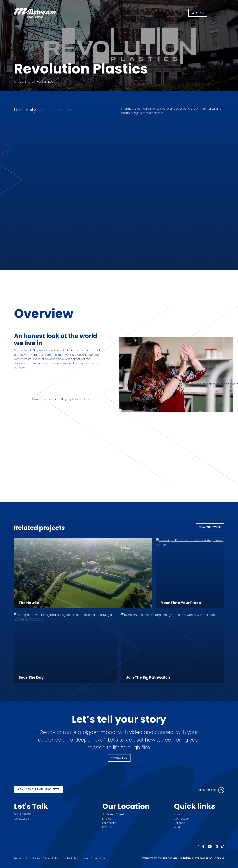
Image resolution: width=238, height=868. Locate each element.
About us (180, 814)
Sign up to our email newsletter (38, 789)
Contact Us (119, 758)
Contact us (21, 819)
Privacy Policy (51, 858)
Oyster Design (167, 858)
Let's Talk (198, 13)
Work (177, 827)
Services (179, 823)
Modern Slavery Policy (94, 858)
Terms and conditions (27, 858)
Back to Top (211, 790)
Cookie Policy (70, 858)
